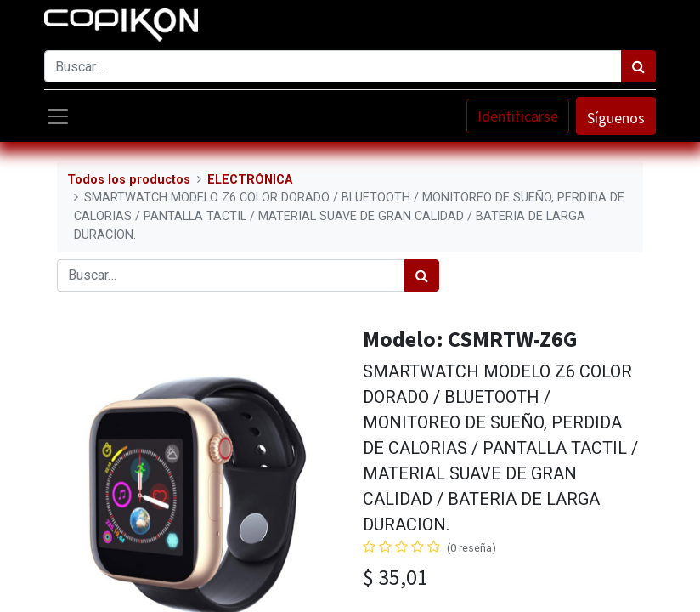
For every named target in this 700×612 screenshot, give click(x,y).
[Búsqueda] (638, 66)
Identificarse (518, 116)
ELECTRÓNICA (250, 180)
